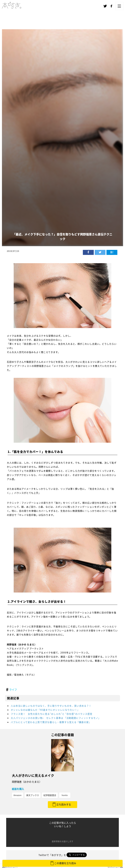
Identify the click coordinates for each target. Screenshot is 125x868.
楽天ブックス (33, 795)
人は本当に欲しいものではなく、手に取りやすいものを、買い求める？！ (51, 706)
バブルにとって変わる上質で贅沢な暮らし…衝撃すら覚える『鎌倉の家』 (51, 722)
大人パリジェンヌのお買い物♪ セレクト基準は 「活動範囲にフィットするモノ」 (56, 718)
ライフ (13, 689)
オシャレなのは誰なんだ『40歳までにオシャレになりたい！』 (46, 710)
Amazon (17, 795)
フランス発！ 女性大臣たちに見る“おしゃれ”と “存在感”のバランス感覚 (52, 714)
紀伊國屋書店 (50, 795)
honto (65, 795)
